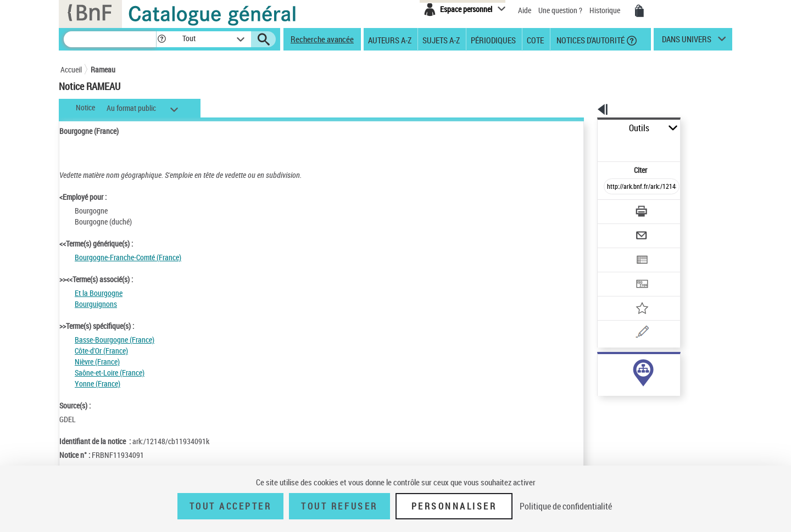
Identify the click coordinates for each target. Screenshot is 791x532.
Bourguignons (96, 304)
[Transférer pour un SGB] (615, 251)
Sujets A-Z (441, 40)
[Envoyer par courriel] (611, 208)
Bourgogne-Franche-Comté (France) (128, 257)
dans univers (687, 42)
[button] (161, 39)
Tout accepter (231, 506)
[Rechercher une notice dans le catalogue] (110, 39)
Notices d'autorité (590, 40)
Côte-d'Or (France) (101, 351)
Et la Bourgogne (99, 293)
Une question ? (561, 10)
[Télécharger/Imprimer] (613, 187)
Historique (606, 10)
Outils (585, 128)
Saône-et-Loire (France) (110, 373)
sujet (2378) (605, 368)
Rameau (103, 69)
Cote (535, 40)
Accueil (71, 69)
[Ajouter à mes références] (617, 272)
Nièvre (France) (97, 362)
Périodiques (493, 40)
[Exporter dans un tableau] (619, 229)
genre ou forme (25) (616, 379)
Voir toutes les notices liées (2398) (632, 401)
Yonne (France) (98, 383)
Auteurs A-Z (390, 40)
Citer (594, 145)
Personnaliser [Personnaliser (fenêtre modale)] (454, 506)
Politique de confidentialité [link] (566, 506)
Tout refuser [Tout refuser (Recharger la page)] (339, 506)
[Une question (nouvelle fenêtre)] (632, 294)
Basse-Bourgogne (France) (115, 340)
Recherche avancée (322, 39)
